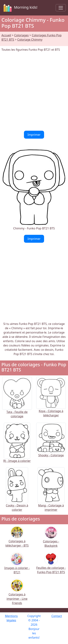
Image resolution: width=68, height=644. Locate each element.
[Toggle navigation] (61, 8)
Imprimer (34, 135)
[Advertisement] (34, 91)
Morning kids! (20, 8)
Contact (57, 616)
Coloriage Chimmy (30, 40)
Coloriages (21, 35)
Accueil (6, 35)
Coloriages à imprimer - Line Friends (17, 594)
